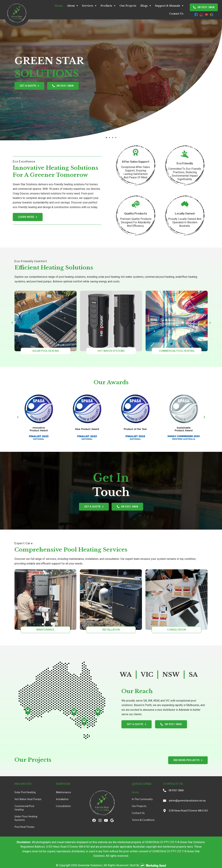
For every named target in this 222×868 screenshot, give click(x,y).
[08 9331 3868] (165, 790)
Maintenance (63, 792)
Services (89, 6)
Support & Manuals (169, 6)
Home (59, 6)
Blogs (146, 6)
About (73, 6)
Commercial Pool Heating (24, 808)
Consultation (63, 806)
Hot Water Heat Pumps (28, 799)
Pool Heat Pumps (24, 827)
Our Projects (128, 6)
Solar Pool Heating (25, 792)
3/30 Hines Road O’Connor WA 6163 (188, 811)
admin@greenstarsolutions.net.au (187, 801)
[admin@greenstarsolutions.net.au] (165, 801)
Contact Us (176, 14)
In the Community (142, 799)
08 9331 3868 (176, 790)
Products (108, 6)
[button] (106, 138)
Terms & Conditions (143, 820)
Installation (62, 799)
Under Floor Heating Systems (26, 818)
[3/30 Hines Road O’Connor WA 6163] (165, 811)
